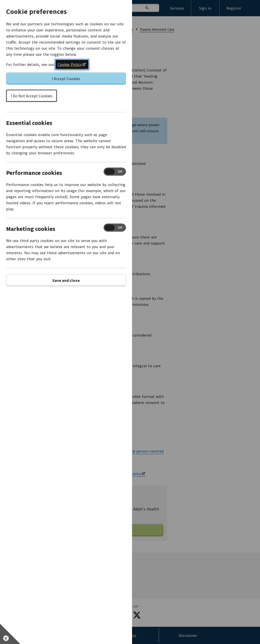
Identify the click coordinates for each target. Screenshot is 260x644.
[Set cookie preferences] (10, 634)
